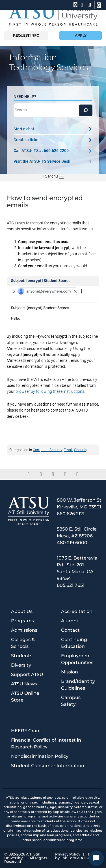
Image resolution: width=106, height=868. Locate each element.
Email (68, 450)
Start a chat (53, 129)
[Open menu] (53, 177)
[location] (82, 5)
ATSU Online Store (25, 697)
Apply (81, 35)
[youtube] (77, 474)
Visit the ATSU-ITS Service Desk (53, 161)
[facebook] (29, 474)
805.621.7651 (71, 585)
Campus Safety (71, 701)
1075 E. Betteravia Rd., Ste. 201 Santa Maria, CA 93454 (77, 568)
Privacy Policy (68, 855)
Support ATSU (27, 674)
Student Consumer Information (48, 766)
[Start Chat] (96, 858)
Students (22, 656)
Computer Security (47, 450)
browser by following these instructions (50, 391)
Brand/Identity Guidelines (78, 685)
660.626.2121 (71, 514)
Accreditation (77, 611)
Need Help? (25, 97)
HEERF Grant (26, 731)
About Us (22, 611)
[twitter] (41, 474)
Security (81, 450)
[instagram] (65, 474)
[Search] (86, 110)
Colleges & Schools (23, 643)
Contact (70, 630)
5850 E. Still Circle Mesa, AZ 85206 (77, 532)
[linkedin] (53, 474)
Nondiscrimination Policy (40, 756)
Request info (26, 35)
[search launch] (90, 5)
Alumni (69, 621)
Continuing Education (74, 643)
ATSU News (24, 684)
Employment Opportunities (77, 659)
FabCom (68, 858)
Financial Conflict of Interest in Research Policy (46, 743)
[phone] (75, 5)
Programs (22, 621)
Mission (70, 672)
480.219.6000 (72, 543)
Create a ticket (53, 140)
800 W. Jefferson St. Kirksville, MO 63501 (80, 503)
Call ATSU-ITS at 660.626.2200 (53, 151)
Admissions (24, 630)
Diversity (21, 665)
